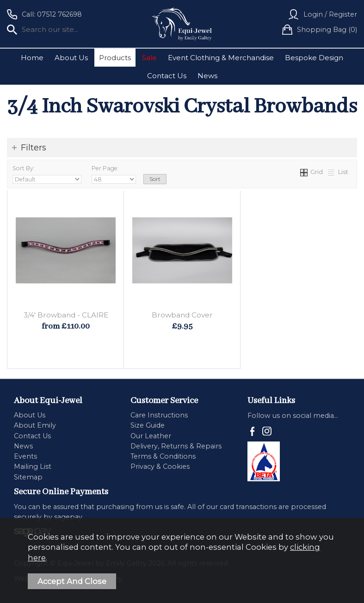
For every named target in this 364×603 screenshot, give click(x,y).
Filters (34, 148)
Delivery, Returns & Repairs (176, 446)
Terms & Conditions (163, 456)
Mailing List (33, 466)
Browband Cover (182, 315)
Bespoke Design (314, 58)
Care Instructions (159, 415)
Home (32, 58)
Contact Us (167, 76)
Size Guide (148, 425)
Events (25, 456)
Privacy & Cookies (160, 466)
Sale (149, 58)
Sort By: (47, 174)
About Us (71, 58)
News (207, 76)
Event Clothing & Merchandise (221, 58)
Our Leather (151, 436)
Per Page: (114, 174)
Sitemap (28, 477)
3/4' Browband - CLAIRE (66, 315)
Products (115, 58)
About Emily (35, 425)
